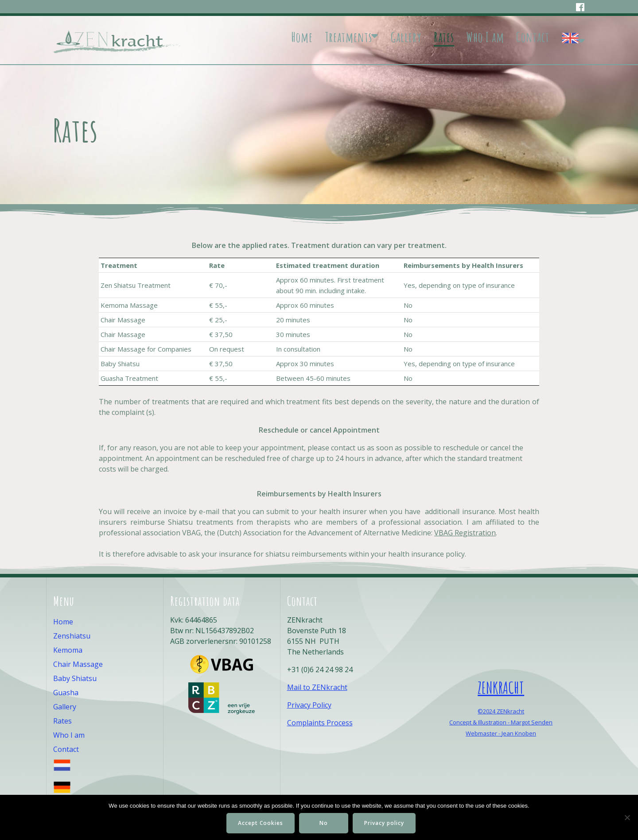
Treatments (348, 37)
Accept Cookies (261, 823)
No (324, 823)
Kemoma (68, 650)
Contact (533, 37)
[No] (627, 817)
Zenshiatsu (72, 636)
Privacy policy (385, 823)
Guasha (66, 693)
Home (302, 37)
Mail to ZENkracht (317, 687)
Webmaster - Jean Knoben (501, 733)
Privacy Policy (309, 705)
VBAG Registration (465, 533)
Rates (444, 37)
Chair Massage (78, 664)
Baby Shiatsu (75, 678)
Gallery (406, 37)
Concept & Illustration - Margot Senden (501, 722)
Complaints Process (320, 723)
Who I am (485, 37)
